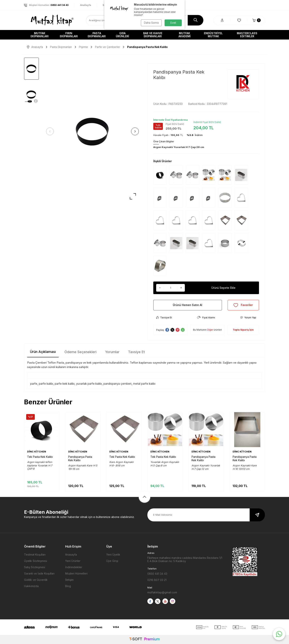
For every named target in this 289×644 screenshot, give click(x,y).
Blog (68, 586)
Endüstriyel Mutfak (213, 35)
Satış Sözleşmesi (35, 567)
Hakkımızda (31, 586)
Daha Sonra (151, 23)
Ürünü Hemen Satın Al (188, 305)
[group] (92, 131)
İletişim (69, 580)
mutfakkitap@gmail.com (162, 592)
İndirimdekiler (74, 567)
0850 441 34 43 (157, 574)
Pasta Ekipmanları (97, 35)
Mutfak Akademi (185, 35)
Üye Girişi (112, 561)
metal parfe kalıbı (144, 384)
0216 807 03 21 (157, 580)
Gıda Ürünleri (122, 35)
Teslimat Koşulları (35, 555)
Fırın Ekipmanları (69, 35)
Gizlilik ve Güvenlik (36, 580)
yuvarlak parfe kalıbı (89, 384)
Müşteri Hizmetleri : (46, 5)
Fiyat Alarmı (206, 318)
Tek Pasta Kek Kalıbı (40, 457)
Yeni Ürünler (73, 561)
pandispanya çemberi (117, 384)
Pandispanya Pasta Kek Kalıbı (80, 458)
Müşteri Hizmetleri (76, 573)
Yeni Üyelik (113, 555)
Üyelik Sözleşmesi (36, 561)
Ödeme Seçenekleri (80, 352)
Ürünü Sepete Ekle (223, 288)
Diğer (210, 330)
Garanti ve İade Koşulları (39, 573)
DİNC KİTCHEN (37, 451)
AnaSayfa (86, 5)
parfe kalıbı (46, 384)
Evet (173, 23)
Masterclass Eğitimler (247, 35)
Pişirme (83, 47)
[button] (50, 131)
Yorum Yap (248, 318)
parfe (34, 384)
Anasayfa (35, 47)
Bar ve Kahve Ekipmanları (153, 35)
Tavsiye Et (164, 318)
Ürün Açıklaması (43, 352)
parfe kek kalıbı (65, 384)
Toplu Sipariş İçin (243, 330)
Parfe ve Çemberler (108, 47)
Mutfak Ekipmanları (40, 35)
